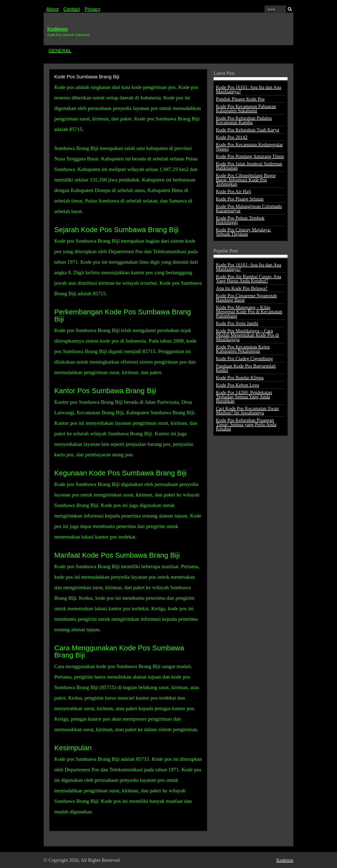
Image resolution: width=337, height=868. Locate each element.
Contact (72, 9)
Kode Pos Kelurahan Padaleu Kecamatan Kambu (244, 120)
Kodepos (58, 29)
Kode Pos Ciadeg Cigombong (244, 358)
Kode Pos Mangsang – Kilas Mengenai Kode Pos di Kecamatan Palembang (249, 312)
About (52, 9)
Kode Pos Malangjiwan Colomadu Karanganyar (249, 208)
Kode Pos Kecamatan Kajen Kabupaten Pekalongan (243, 349)
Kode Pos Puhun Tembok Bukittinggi (240, 220)
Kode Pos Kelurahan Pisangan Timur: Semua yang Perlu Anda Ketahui (246, 424)
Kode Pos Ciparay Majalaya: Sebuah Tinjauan (243, 232)
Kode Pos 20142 (232, 137)
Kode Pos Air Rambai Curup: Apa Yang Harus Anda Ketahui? (249, 279)
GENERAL (60, 51)
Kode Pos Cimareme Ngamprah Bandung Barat (246, 298)
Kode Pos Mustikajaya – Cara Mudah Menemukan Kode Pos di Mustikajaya (247, 335)
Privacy (92, 9)
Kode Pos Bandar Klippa (240, 378)
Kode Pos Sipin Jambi (237, 323)
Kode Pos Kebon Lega (238, 385)
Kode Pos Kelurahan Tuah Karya (247, 130)
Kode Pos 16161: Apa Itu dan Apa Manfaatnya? (249, 89)
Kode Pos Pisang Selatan (240, 199)
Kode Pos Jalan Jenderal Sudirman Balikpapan (249, 166)
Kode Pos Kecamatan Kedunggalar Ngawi (249, 147)
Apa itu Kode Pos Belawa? (242, 288)
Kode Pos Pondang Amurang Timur (250, 156)
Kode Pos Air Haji (233, 191)
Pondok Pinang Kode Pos (240, 99)
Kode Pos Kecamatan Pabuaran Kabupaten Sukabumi (246, 108)
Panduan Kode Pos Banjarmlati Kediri (246, 368)
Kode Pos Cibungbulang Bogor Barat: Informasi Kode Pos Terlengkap (246, 180)
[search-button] (290, 9)
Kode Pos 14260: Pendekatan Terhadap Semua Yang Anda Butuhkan (244, 397)
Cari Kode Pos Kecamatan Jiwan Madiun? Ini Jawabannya (247, 411)
